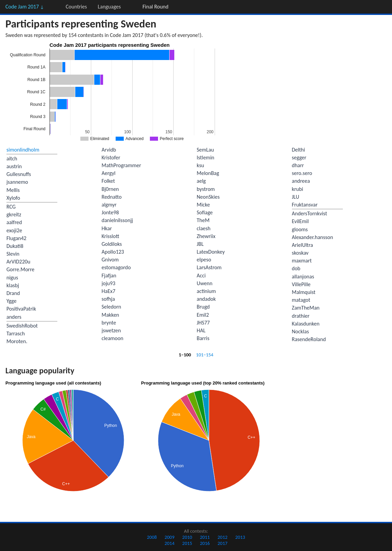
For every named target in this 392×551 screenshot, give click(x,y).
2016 (205, 543)
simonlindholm (23, 150)
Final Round (155, 7)
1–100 (185, 355)
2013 (240, 537)
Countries (76, 7)
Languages (109, 7)
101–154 (205, 355)
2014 (169, 543)
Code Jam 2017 (25, 7)
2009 (169, 537)
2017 (223, 543)
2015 (187, 543)
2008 (152, 537)
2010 (187, 537)
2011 (205, 537)
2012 (223, 537)
